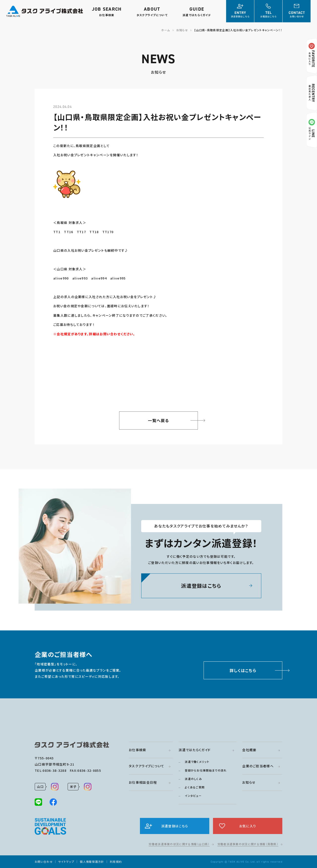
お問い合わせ (44, 862)
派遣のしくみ (193, 779)
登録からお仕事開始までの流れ (206, 770)
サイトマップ (66, 862)
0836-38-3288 (54, 770)
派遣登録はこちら (201, 587)
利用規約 (116, 862)
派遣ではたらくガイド (195, 750)
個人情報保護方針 (92, 862)
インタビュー (193, 796)
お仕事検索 (138, 750)
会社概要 (249, 750)
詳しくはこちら (243, 672)
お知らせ (249, 782)
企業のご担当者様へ (258, 766)
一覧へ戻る (158, 420)
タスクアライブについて (146, 766)
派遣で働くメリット (197, 762)
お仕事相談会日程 (143, 782)
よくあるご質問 (195, 787)
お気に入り (248, 826)
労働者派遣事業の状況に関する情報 (179, 844)
